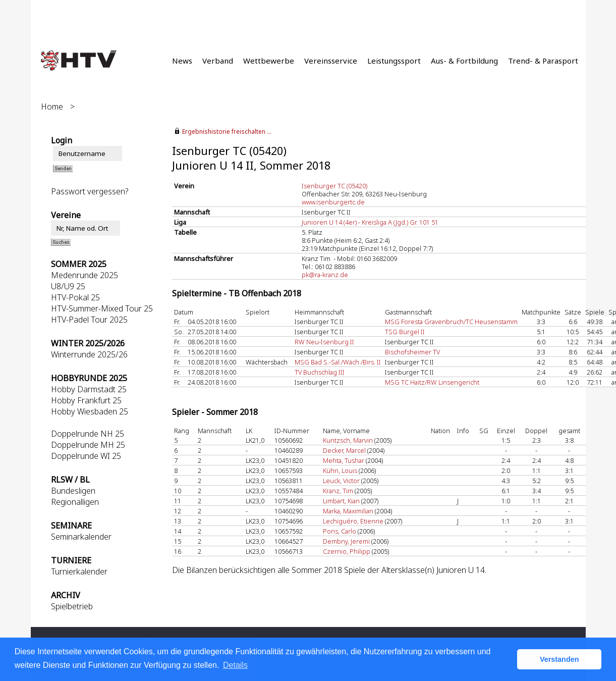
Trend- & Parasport (543, 61)
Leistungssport (394, 61)
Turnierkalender (79, 571)
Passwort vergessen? (90, 191)
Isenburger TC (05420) (334, 186)
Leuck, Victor (341, 481)
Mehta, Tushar (344, 460)
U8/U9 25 (68, 286)
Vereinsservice (331, 61)
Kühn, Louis (340, 470)
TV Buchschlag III (320, 372)
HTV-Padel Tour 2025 (89, 320)
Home (52, 107)
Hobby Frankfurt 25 (86, 400)
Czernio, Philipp (347, 551)
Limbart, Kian (341, 501)
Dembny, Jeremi (346, 541)
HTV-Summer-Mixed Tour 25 (102, 308)
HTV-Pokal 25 (75, 297)
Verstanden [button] (559, 659)
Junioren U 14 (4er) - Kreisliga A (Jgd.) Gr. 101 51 (370, 222)
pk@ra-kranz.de (325, 275)
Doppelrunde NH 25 (88, 434)
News (182, 61)
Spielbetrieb (72, 606)
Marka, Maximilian (348, 511)
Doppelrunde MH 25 (88, 445)
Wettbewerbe (269, 61)
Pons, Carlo (340, 531)
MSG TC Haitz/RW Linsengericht (432, 382)
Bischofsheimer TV (412, 352)
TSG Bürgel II (405, 332)
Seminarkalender (81, 537)
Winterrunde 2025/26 (89, 354)
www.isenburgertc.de (333, 202)
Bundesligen (73, 491)
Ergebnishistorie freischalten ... (227, 132)
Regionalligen (75, 502)
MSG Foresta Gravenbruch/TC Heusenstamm (451, 322)
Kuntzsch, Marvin (348, 440)
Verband (218, 61)
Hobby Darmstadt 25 (89, 389)
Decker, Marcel (344, 450)
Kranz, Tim (338, 491)
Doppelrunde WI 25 (86, 456)
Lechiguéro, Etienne (353, 521)
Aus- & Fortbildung (464, 61)
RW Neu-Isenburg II (324, 342)
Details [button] (235, 665)
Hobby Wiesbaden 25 (90, 411)
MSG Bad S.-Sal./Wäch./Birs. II (338, 362)
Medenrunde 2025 (85, 275)
